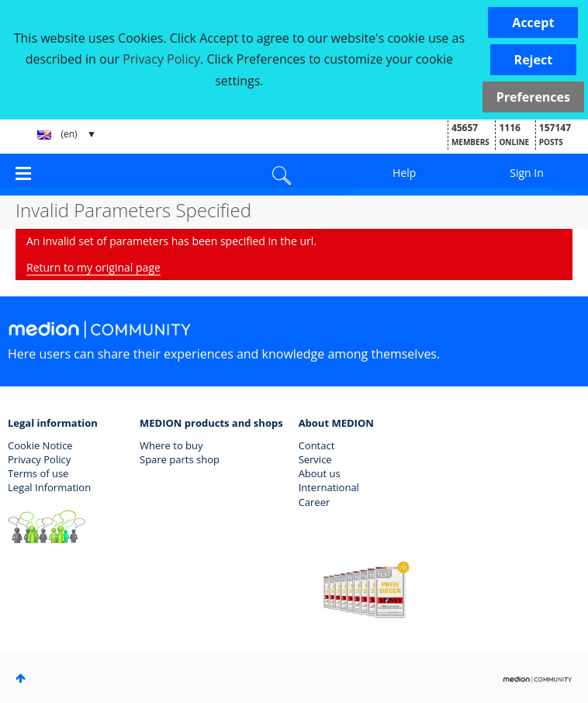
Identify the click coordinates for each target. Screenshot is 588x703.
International (329, 487)
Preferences (533, 97)
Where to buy (171, 445)
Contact (317, 445)
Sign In (527, 173)
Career (315, 502)
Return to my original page (93, 267)
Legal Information (49, 487)
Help (404, 173)
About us (320, 473)
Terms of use (38, 473)
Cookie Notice (40, 445)
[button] (533, 23)
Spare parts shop (180, 459)
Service (315, 459)
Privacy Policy (39, 459)
